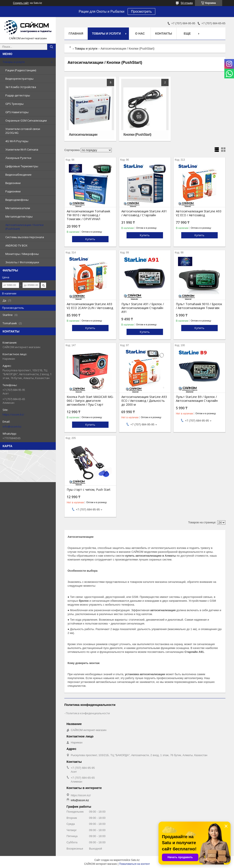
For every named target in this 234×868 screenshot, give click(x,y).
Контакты (163, 34)
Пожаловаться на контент (134, 864)
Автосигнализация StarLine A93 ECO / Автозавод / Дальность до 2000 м (144, 401)
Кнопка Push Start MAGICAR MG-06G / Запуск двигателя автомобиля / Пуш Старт (90, 401)
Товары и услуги (14, 62)
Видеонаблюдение (18, 175)
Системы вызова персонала (25, 237)
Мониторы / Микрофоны (22, 254)
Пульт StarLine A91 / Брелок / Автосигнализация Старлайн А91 (143, 308)
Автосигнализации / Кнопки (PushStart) (24, 227)
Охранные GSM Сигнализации (26, 120)
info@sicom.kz (12, 426)
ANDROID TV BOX (16, 245)
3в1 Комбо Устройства (21, 87)
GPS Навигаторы (17, 112)
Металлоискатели (18, 208)
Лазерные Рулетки (18, 158)
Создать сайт (21, 3)
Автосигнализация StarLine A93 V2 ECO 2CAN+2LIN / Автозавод (90, 306)
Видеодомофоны (17, 200)
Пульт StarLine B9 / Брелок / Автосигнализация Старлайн (197, 399)
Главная (76, 34)
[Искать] (51, 47)
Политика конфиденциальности (88, 713)
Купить (90, 239)
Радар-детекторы (18, 95)
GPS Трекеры (14, 104)
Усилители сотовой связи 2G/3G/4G (23, 131)
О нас (140, 34)
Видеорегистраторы (19, 79)
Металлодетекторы (19, 216)
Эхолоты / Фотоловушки (22, 262)
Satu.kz (135, 860)
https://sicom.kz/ (13, 414)
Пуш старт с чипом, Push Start (89, 490)
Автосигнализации (83, 135)
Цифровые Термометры (22, 166)
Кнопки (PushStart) (137, 135)
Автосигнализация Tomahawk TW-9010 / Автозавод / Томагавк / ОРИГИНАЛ (88, 215)
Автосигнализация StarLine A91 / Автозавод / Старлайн (144, 213)
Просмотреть (141, 11)
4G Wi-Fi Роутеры (17, 141)
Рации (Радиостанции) (21, 70)
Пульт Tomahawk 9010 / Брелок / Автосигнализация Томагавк (199, 306)
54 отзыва (187, 3)
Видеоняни (13, 183)
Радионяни (13, 191)
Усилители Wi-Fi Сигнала (22, 149)
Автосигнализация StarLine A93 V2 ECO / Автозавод (199, 213)
